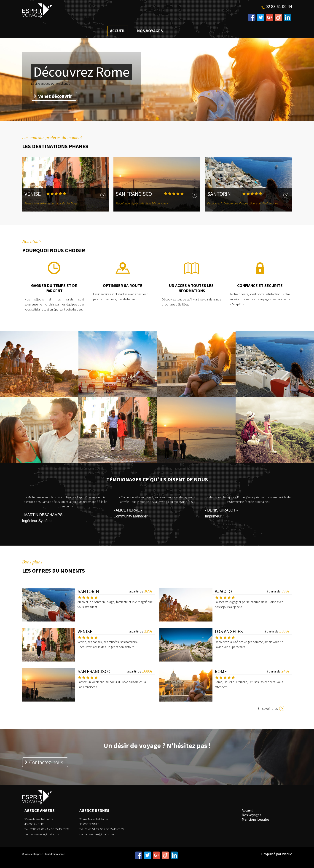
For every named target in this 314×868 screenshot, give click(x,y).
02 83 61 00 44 (279, 6)
